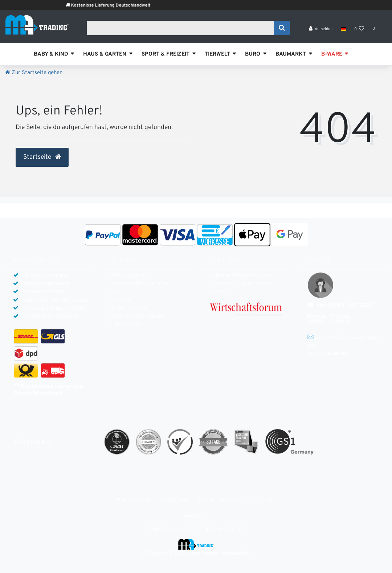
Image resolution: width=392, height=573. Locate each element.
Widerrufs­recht (129, 308)
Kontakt (121, 300)
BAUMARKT (291, 54)
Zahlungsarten (128, 276)
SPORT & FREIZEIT (166, 54)
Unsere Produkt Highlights (240, 284)
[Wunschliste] (359, 29)
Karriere (219, 292)
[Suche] (282, 28)
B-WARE (332, 54)
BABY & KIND (51, 54)
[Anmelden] (321, 29)
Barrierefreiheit (225, 529)
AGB (267, 500)
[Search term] (183, 28)
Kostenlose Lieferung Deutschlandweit (120, 5)
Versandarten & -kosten (140, 284)
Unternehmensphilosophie (240, 276)
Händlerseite (126, 325)
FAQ (116, 292)
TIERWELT (217, 54)
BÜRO (253, 54)
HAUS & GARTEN (105, 54)
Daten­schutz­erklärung (138, 317)
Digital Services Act (171, 529)
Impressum (175, 500)
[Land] (343, 29)
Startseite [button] (42, 157)
